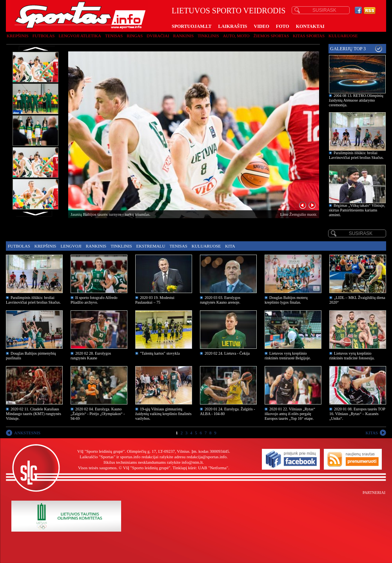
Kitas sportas (309, 36)
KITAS (372, 433)
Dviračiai (158, 36)
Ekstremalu (151, 246)
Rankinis (184, 36)
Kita (230, 246)
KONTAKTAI (310, 26)
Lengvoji (71, 246)
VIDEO (262, 26)
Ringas (135, 36)
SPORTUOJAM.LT (191, 26)
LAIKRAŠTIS (232, 26)
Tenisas (114, 36)
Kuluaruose (343, 36)
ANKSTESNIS (27, 433)
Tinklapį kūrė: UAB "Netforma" (200, 468)
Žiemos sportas (271, 36)
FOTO (283, 26)
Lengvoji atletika (80, 36)
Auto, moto (236, 36)
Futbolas (44, 36)
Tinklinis (208, 36)
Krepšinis (18, 36)
